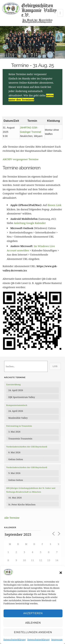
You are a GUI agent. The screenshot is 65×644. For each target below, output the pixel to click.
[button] (61, 573)
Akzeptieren (33, 613)
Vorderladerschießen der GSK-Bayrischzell (27, 447)
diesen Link (54, 205)
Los (55, 366)
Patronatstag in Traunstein (19, 426)
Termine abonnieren (21, 168)
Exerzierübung (13, 384)
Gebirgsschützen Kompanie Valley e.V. (39, 10)
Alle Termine (12, 518)
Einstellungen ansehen (33, 632)
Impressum (57, 640)
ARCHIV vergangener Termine (21, 159)
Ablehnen (33, 623)
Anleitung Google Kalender (30, 223)
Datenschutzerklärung (15, 640)
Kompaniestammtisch (17, 405)
